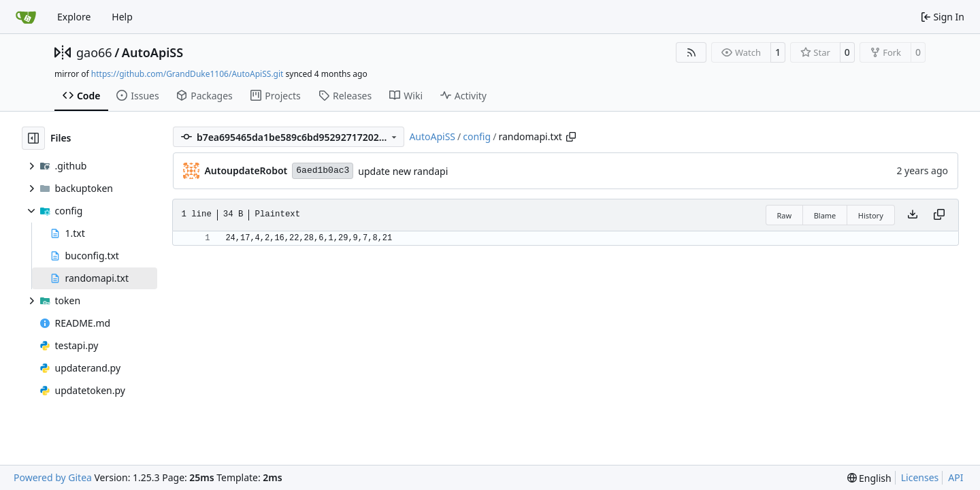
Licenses (920, 477)
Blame (825, 215)
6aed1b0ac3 (323, 170)
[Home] (26, 17)
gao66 (94, 52)
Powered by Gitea (53, 477)
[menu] (869, 478)
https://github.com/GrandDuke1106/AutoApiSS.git (187, 74)
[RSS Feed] (691, 52)
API (955, 477)
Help (122, 17)
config (477, 136)
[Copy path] (571, 137)
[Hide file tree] (33, 138)
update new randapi (403, 171)
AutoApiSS (152, 52)
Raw (785, 215)
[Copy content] (939, 215)
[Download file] (913, 215)
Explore (74, 17)
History (871, 215)
